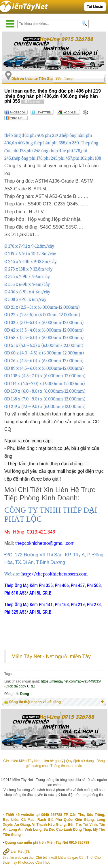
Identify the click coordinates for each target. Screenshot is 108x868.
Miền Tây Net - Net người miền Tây (51, 656)
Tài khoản (95, 7)
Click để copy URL (20, 686)
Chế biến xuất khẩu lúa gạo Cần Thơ (64, 858)
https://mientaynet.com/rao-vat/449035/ (71, 681)
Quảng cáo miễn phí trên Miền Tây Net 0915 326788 (47, 843)
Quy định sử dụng (80, 761)
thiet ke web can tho (18, 858)
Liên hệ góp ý (53, 761)
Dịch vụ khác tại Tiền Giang (34, 79)
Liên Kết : (16, 852)
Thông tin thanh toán (66, 766)
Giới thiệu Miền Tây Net (21, 761)
